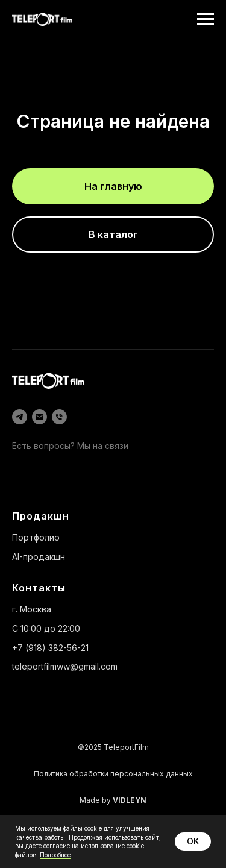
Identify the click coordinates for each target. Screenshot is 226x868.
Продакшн (41, 516)
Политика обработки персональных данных (113, 774)
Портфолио (36, 537)
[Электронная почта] (39, 417)
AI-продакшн (39, 557)
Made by (113, 800)
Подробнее (55, 855)
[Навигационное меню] (206, 19)
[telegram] (20, 417)
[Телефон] (59, 417)
